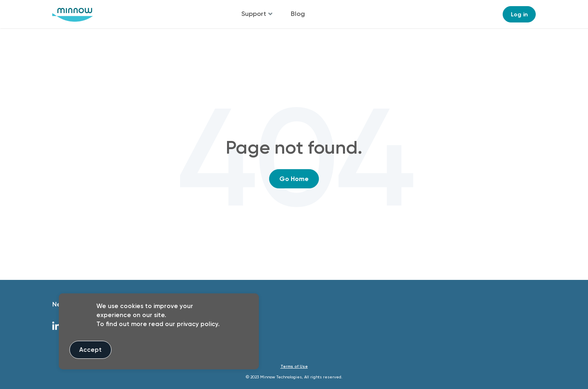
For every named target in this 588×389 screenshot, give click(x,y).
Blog (298, 14)
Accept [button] (90, 350)
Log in (519, 15)
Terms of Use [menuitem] (294, 367)
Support (254, 14)
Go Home (294, 179)
